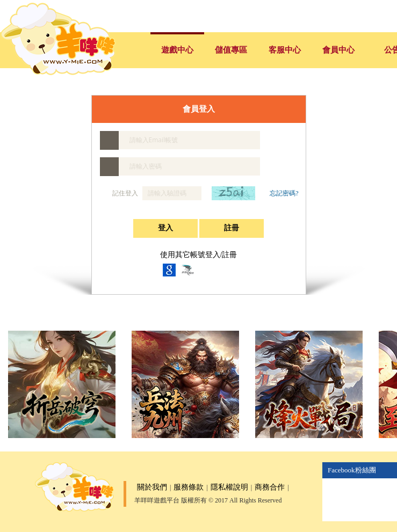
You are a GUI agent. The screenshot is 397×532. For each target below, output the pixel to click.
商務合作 (270, 487)
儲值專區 (231, 50)
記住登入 (120, 193)
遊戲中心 (177, 50)
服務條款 (189, 487)
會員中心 (338, 50)
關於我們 (152, 487)
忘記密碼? (284, 193)
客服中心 (285, 50)
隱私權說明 (229, 487)
